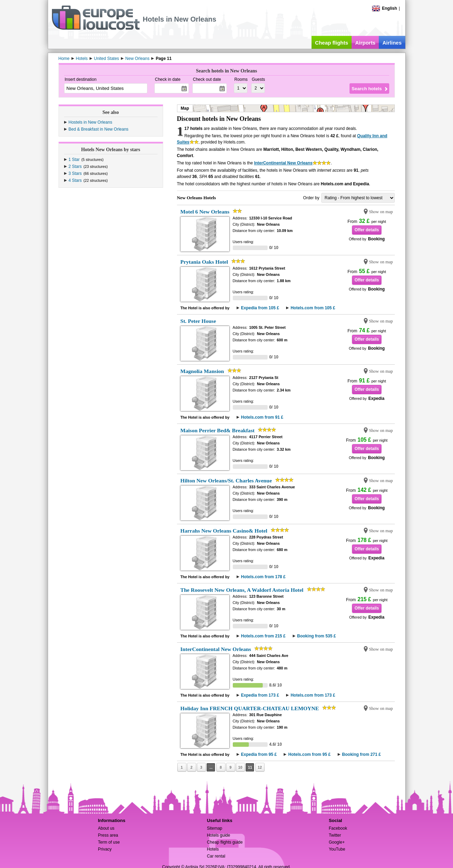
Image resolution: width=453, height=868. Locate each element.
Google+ (337, 842)
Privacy (105, 849)
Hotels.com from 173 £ (313, 695)
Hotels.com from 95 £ (309, 754)
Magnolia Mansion (202, 371)
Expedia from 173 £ (260, 695)
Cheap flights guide (225, 842)
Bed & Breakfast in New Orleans (99, 129)
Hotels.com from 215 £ (263, 636)
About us (106, 828)
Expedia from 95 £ (259, 754)
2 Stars (75, 166)
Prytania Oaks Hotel (204, 262)
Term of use (109, 842)
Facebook (338, 828)
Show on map (381, 212)
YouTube (337, 849)
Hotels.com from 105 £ (313, 308)
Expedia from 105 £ (260, 308)
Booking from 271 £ (362, 754)
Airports (365, 43)
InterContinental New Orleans (283, 163)
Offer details (367, 230)
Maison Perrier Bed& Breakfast (218, 430)
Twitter (335, 835)
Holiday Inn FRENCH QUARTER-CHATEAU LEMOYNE (250, 708)
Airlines (392, 43)
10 (240, 767)
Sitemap (215, 828)
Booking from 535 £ (317, 636)
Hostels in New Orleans (90, 122)
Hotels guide (219, 835)
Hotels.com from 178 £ (263, 577)
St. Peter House (198, 321)
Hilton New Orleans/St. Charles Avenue (226, 480)
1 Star (74, 160)
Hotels (213, 849)
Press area (108, 835)
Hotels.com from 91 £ (262, 417)
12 (260, 767)
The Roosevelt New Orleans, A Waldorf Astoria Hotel (242, 590)
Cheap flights (332, 43)
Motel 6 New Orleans (205, 212)
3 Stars (75, 173)
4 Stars (75, 180)
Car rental (216, 856)
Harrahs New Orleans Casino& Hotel (224, 531)
